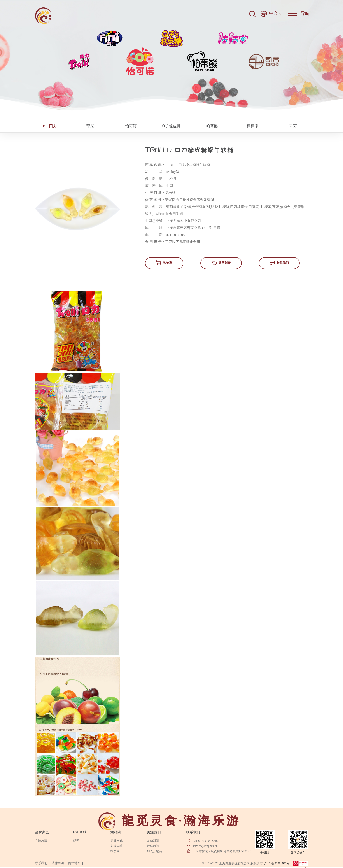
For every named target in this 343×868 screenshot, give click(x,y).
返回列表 (221, 263)
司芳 (293, 126)
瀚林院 (116, 832)
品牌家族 (42, 832)
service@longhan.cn (205, 846)
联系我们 (279, 263)
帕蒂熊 (212, 126)
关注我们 (154, 832)
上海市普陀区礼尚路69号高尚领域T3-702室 (222, 851)
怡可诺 (131, 126)
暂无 (76, 841)
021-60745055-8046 (205, 841)
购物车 (164, 263)
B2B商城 (80, 832)
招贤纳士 (117, 851)
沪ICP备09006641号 (277, 863)
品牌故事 (41, 841)
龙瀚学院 (117, 846)
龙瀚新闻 (153, 841)
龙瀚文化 (117, 841)
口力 (50, 126)
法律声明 (58, 863)
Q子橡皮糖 (171, 126)
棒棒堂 (253, 126)
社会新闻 (153, 846)
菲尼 (90, 126)
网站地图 (74, 863)
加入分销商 (154, 851)
